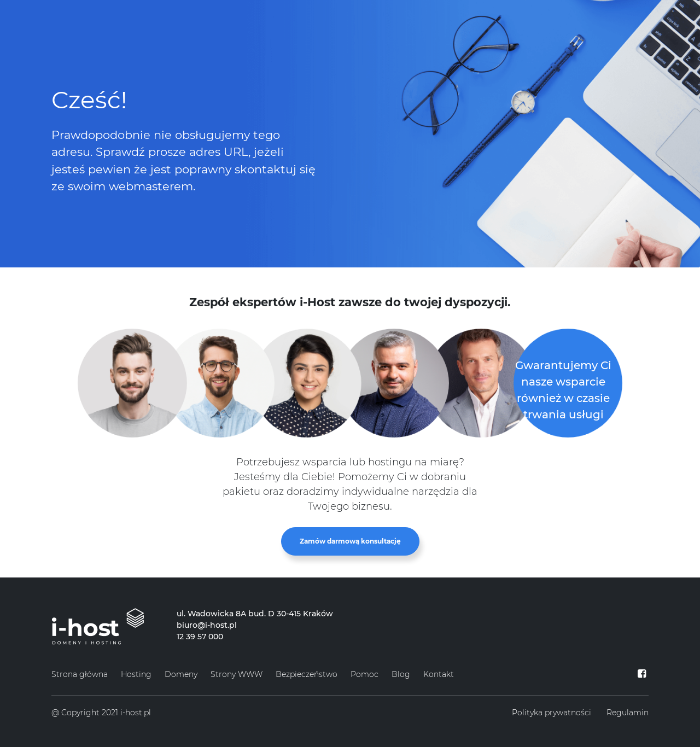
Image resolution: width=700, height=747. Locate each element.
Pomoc (364, 674)
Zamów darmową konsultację (350, 541)
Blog (401, 674)
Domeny (181, 674)
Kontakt (439, 674)
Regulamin (628, 713)
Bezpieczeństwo (307, 674)
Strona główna (80, 674)
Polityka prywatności (552, 713)
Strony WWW (237, 674)
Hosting (136, 674)
